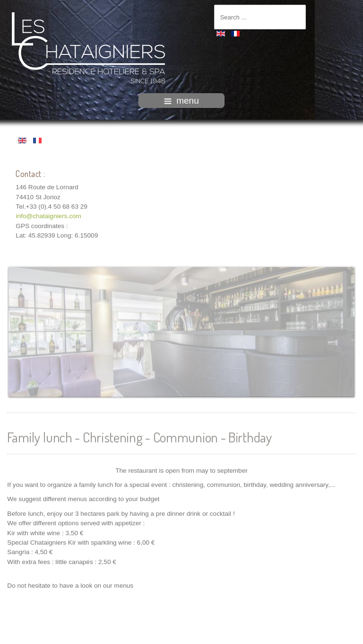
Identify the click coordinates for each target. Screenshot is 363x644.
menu (181, 101)
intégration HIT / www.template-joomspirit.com (181, 636)
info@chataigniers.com (48, 216)
